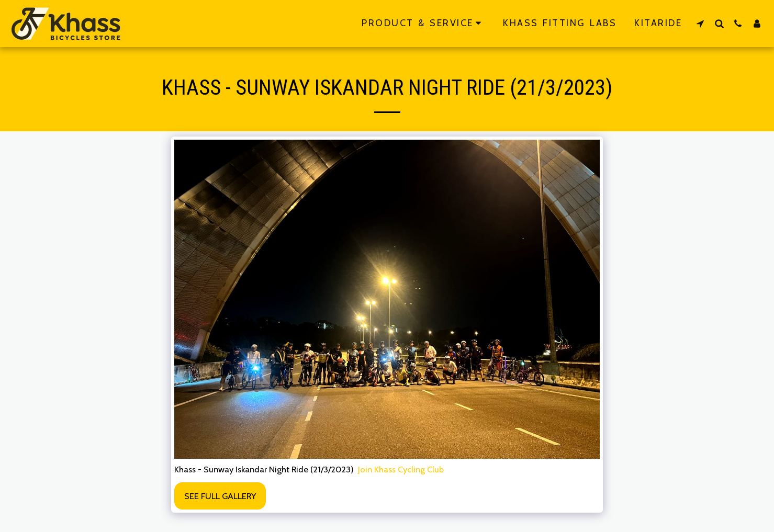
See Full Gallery (220, 496)
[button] (700, 23)
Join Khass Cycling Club (401, 469)
